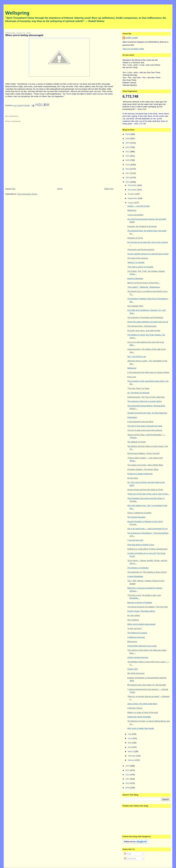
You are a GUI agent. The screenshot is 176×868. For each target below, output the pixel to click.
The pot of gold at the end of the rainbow (145, 430)
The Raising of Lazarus (137, 633)
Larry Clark (132, 38)
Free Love (132, 377)
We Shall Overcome (136, 673)
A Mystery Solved (135, 708)
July (130, 734)
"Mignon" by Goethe (136, 262)
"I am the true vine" (135, 540)
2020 (128, 160)
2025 (128, 139)
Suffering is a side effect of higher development (147, 549)
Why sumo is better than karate (141, 728)
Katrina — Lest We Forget (138, 206)
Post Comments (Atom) (27, 194)
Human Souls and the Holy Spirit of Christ (145, 490)
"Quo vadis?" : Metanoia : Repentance (144, 287)
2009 (128, 788)
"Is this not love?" (135, 628)
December (132, 185)
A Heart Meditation (135, 576)
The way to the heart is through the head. (145, 426)
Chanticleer (132, 417)
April (130, 747)
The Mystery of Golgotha (138, 568)
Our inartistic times (135, 306)
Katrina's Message (135, 278)
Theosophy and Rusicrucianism (141, 249)
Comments (130, 859)
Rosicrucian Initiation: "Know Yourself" (144, 453)
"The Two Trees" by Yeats (138, 388)
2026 (128, 134)
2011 (128, 779)
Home (60, 189)
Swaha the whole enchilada (139, 717)
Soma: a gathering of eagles (139, 513)
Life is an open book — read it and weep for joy (147, 529)
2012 (128, 775)
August (131, 203)
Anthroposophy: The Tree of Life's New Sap (146, 397)
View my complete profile (133, 49)
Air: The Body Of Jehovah (138, 393)
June (130, 738)
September (133, 198)
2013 (128, 770)
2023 (128, 147)
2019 (128, 165)
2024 (128, 143)
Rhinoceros (132, 642)
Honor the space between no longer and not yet (148, 322)
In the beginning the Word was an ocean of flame (148, 372)
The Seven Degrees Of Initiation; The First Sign (148, 607)
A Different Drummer (136, 637)
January (131, 760)
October (131, 194)
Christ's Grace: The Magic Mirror (141, 611)
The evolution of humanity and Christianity (145, 317)
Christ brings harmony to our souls (142, 646)
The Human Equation (136, 517)
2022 (128, 152)
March (131, 751)
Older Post (109, 189)
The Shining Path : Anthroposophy (142, 326)
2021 (128, 156)
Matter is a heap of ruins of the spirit (143, 712)
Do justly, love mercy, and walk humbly (144, 331)
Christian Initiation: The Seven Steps (143, 469)
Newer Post (10, 189)
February (132, 756)
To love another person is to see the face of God (148, 254)
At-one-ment (133, 478)
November (132, 190)
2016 (128, 178)
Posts (128, 854)
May (130, 743)
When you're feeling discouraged (141, 624)
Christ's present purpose (138, 657)
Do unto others (134, 615)
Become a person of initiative (140, 602)
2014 (128, 766)
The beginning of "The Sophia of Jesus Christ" (147, 572)
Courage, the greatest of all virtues (142, 226)
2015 (128, 182)
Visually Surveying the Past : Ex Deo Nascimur (147, 413)
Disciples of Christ (135, 238)
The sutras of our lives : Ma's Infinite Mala (145, 465)
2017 (128, 173)
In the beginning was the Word (140, 422)
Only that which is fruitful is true (141, 545)
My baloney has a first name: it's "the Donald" (147, 685)
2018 (128, 169)
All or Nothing (133, 620)
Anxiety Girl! (132, 669)
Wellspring (17, 13)
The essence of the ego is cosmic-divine (144, 401)
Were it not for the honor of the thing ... (144, 283)
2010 (128, 783)
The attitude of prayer (136, 442)
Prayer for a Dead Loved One (140, 474)
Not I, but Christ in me (137, 356)
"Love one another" (135, 215)
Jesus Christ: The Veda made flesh (142, 704)
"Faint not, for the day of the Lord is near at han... (148, 494)
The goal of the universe (138, 258)
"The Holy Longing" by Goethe (140, 267)
